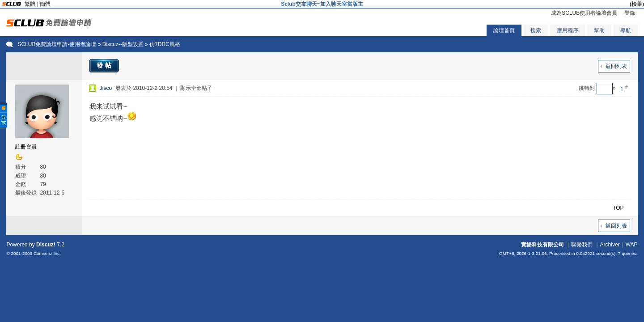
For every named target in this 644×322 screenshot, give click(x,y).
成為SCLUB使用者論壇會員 (584, 13)
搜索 (536, 30)
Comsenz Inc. (47, 253)
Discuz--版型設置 (123, 44)
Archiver (610, 245)
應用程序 (568, 30)
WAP (632, 245)
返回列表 (616, 66)
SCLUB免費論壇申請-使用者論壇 (57, 44)
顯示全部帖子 (196, 88)
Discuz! (46, 245)
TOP (618, 208)
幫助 (599, 30)
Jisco (106, 88)
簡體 (45, 4)
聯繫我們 (582, 245)
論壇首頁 (504, 30)
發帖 (105, 65)
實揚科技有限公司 (542, 245)
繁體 (30, 4)
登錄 (630, 13)
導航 (626, 30)
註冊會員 (26, 147)
